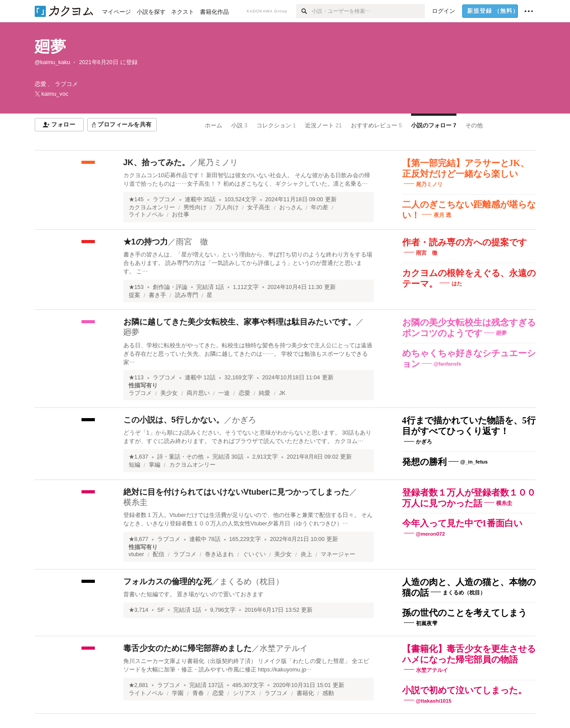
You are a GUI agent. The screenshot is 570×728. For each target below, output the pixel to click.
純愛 (265, 393)
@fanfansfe (448, 364)
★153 (136, 287)
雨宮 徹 (192, 242)
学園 (178, 693)
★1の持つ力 (146, 242)
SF (161, 610)
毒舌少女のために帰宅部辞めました (187, 648)
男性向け (195, 207)
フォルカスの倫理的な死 (167, 582)
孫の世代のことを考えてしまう (464, 613)
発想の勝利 (424, 462)
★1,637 (139, 457)
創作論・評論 (170, 287)
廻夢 (50, 47)
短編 (134, 465)
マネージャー (338, 554)
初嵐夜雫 (427, 623)
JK (283, 393)
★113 (136, 378)
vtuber (136, 554)
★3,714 (139, 610)
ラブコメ (164, 199)
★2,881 (139, 685)
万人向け (227, 207)
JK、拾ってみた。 (157, 163)
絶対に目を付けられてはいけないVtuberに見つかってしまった (236, 492)
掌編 (155, 465)
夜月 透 (442, 215)
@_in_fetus (474, 462)
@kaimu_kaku (53, 62)
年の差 (320, 207)
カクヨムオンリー (152, 207)
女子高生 (259, 207)
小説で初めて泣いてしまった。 (464, 690)
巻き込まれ (219, 554)
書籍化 (305, 693)
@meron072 (431, 533)
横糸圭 (135, 502)
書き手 (157, 295)
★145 (136, 199)
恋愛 (244, 393)
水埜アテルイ (284, 648)
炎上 (306, 554)
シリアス (244, 693)
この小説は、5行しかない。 (174, 420)
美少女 (169, 393)
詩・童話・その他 (180, 457)
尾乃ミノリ (218, 163)
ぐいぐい (254, 554)
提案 (134, 295)
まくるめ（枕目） (252, 582)
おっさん (291, 207)
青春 (198, 693)
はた (457, 284)
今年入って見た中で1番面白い (462, 523)
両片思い (198, 393)
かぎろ (244, 420)
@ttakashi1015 (434, 701)
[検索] (304, 11)
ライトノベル (146, 215)
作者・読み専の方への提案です (464, 242)
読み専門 (187, 295)
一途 (224, 393)
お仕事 (181, 215)
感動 (328, 693)
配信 (159, 554)
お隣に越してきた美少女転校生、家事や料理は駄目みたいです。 (240, 322)
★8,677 (139, 539)
